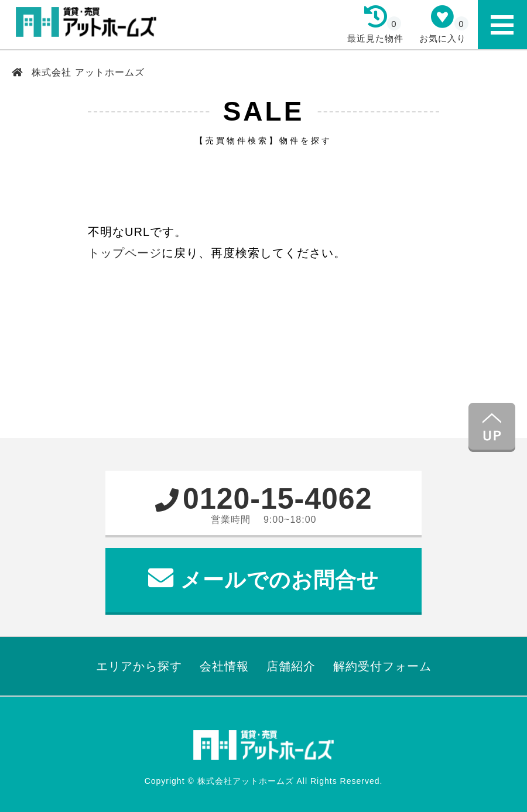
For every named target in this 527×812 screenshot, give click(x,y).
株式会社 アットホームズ (87, 72)
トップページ (125, 253)
